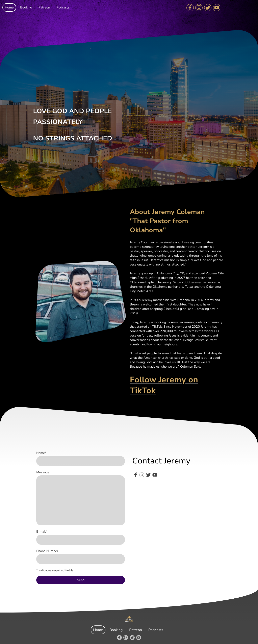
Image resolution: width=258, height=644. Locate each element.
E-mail (42, 532)
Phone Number (47, 551)
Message (43, 472)
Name (41, 453)
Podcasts (63, 7)
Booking (26, 7)
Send (81, 580)
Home (9, 7)
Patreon (44, 7)
